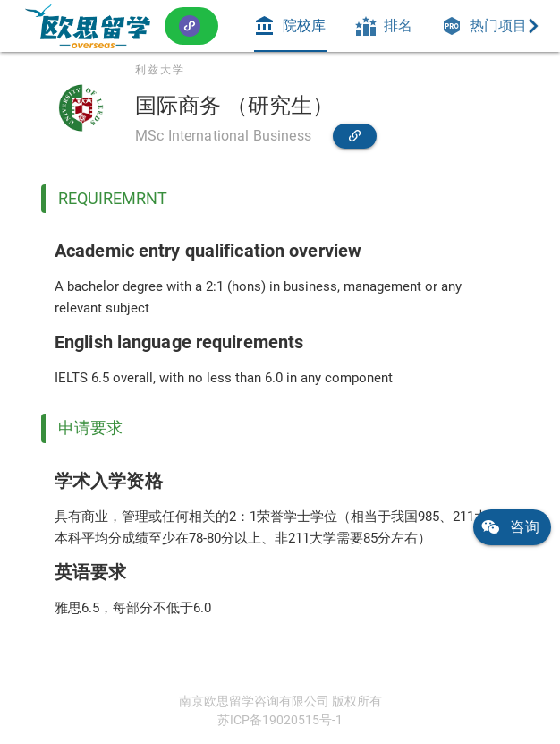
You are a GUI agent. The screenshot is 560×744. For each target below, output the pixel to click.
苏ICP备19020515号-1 (280, 720)
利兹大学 (160, 70)
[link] (88, 26)
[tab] (290, 26)
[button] (191, 26)
